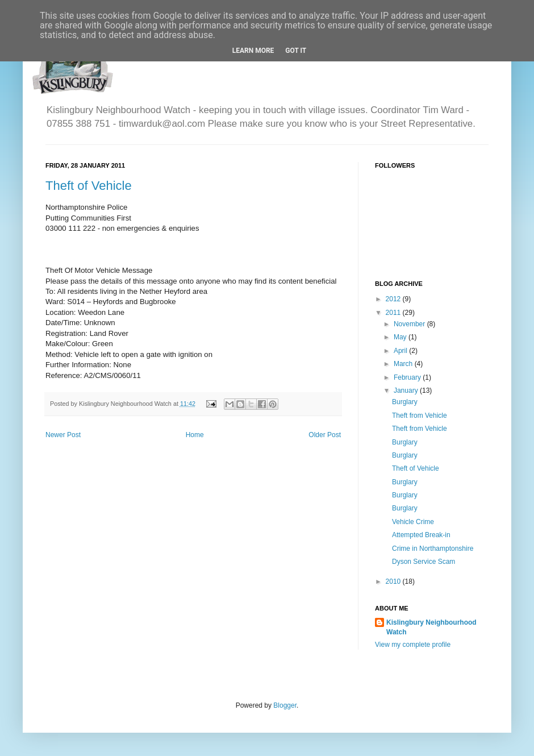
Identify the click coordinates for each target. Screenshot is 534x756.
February (408, 377)
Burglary (405, 402)
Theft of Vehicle (89, 186)
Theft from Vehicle (420, 416)
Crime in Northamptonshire (433, 549)
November (410, 324)
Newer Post (63, 435)
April (401, 351)
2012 (394, 299)
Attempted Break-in (421, 535)
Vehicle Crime (413, 522)
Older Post (325, 435)
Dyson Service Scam (424, 562)
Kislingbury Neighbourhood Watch (431, 627)
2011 (394, 313)
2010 (394, 581)
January (407, 391)
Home (195, 435)
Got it (296, 51)
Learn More (253, 51)
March (404, 364)
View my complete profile (413, 645)
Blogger (285, 705)
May (401, 337)
